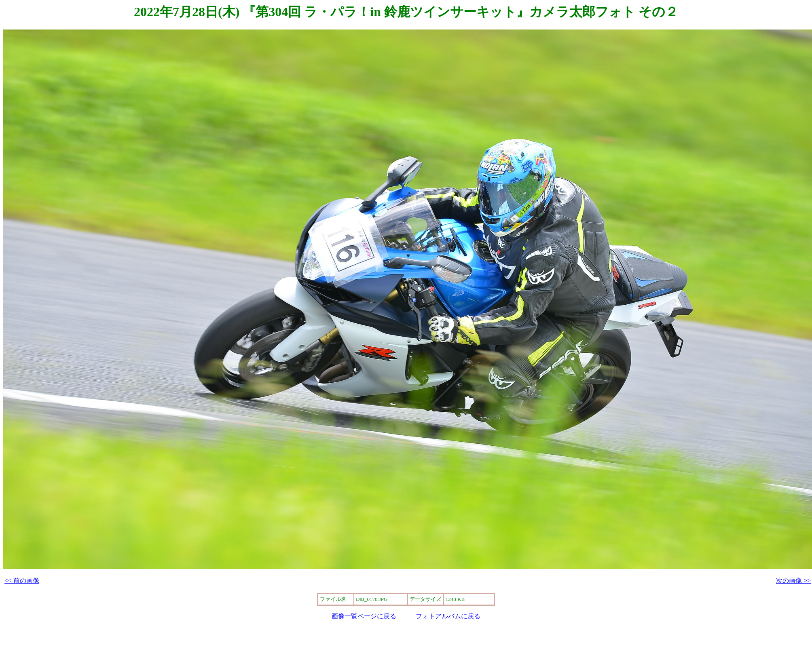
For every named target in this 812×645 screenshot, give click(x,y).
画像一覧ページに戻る (364, 616)
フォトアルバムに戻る (448, 616)
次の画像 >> (793, 581)
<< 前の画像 (22, 581)
